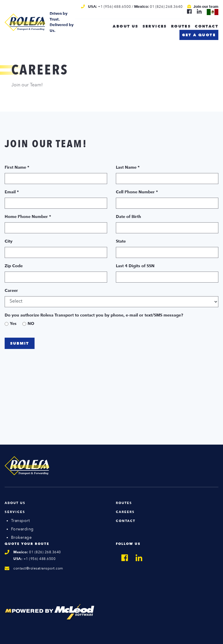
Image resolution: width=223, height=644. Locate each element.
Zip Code (14, 266)
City (9, 241)
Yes (13, 324)
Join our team (206, 7)
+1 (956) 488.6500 (109, 7)
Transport (20, 521)
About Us (15, 503)
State (121, 241)
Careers (125, 512)
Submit (20, 343)
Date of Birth (128, 217)
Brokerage (21, 538)
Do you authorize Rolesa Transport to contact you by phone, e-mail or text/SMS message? (94, 315)
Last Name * (128, 168)
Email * (12, 192)
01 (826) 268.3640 (37, 552)
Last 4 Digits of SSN (135, 266)
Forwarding (22, 529)
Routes (181, 26)
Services (155, 26)
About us (125, 26)
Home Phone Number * (28, 217)
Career (11, 291)
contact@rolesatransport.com (38, 569)
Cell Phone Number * (137, 192)
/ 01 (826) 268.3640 (157, 7)
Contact (207, 26)
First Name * (17, 168)
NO (31, 324)
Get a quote (199, 35)
